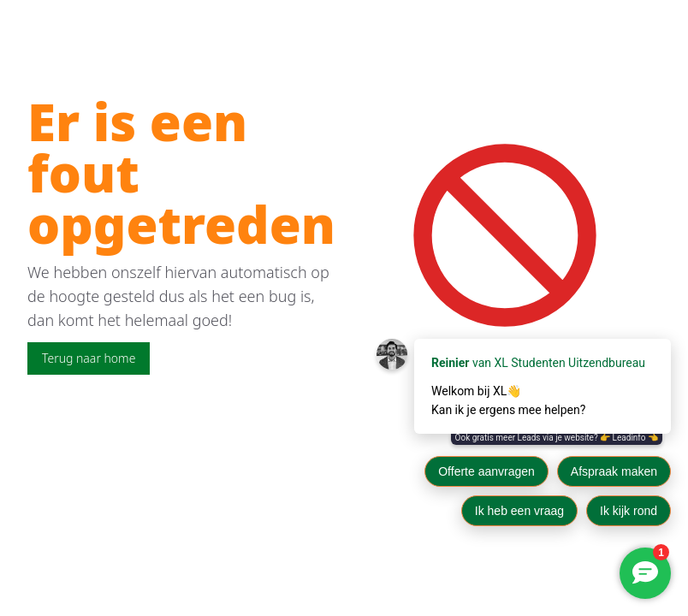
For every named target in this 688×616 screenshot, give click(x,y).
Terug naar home (89, 358)
